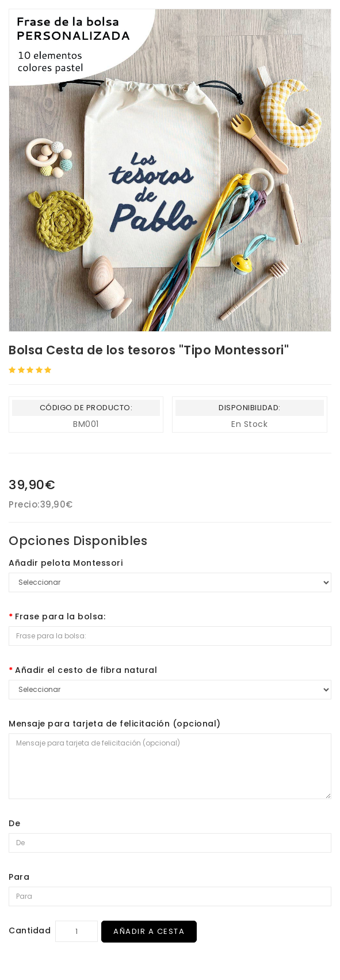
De (14, 823)
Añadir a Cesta (149, 931)
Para (19, 877)
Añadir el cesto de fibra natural (86, 670)
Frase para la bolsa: (60, 616)
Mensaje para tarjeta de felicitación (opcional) (115, 724)
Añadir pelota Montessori (66, 563)
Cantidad (30, 930)
